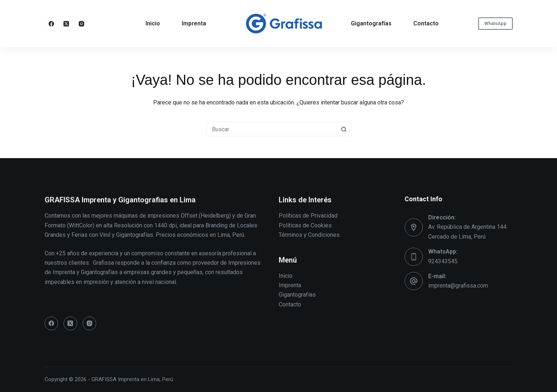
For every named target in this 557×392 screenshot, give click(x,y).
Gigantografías (371, 23)
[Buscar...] (271, 129)
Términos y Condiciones (309, 235)
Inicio (153, 23)
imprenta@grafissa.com (458, 286)
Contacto (426, 23)
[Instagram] (82, 24)
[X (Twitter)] (66, 24)
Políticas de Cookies (305, 225)
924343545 (443, 261)
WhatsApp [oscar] (495, 23)
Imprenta (194, 23)
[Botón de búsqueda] (344, 129)
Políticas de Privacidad (308, 216)
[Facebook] (52, 24)
